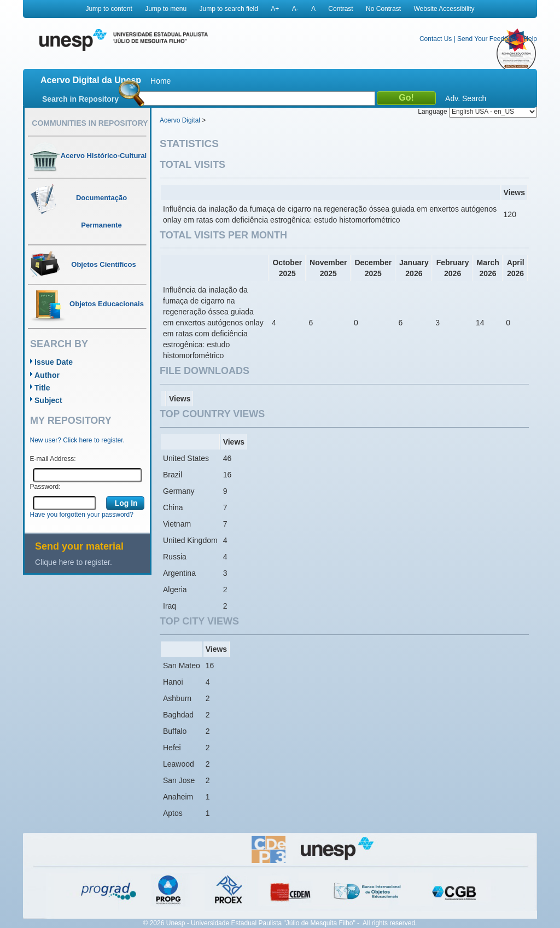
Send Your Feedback (488, 39)
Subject (48, 400)
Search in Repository (80, 99)
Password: (45, 487)
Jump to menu (166, 9)
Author (47, 375)
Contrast (340, 9)
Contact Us (436, 39)
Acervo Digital (180, 120)
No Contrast (383, 9)
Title (42, 388)
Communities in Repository (90, 123)
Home (161, 81)
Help (530, 39)
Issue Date (54, 362)
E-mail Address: (53, 459)
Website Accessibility (444, 9)
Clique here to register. (74, 562)
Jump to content (109, 9)
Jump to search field (229, 9)
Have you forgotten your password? (82, 515)
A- (295, 9)
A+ (275, 9)
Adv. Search (466, 98)
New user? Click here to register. (77, 440)
